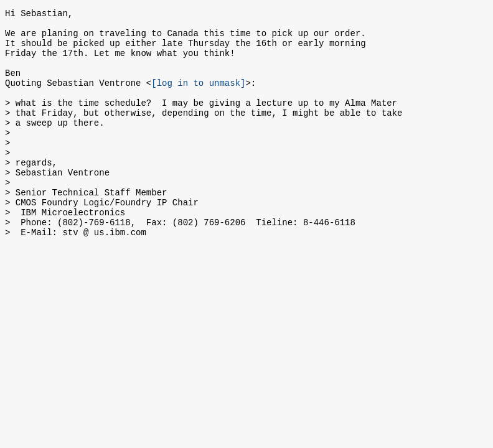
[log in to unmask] (198, 97)
